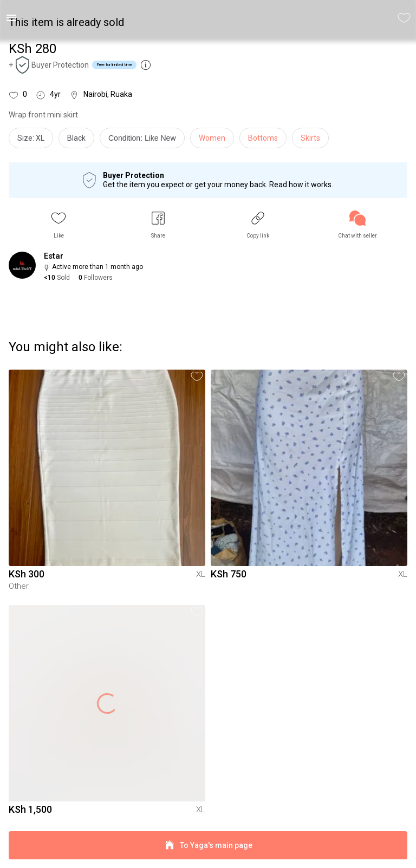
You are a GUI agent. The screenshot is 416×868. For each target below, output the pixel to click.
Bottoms (263, 138)
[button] (58, 225)
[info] (145, 141)
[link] (357, 225)
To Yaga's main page (208, 846)
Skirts (310, 138)
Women (212, 138)
